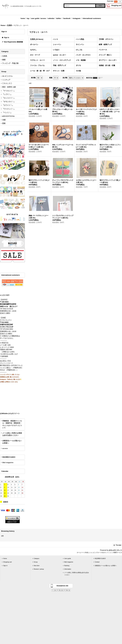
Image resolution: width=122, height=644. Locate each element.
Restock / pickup (39, 569)
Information (68, 569)
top (28, 18)
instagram (76, 18)
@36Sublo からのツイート (10, 413)
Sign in (7, 38)
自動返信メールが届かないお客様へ (12, 442)
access (43, 18)
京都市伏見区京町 (6, 325)
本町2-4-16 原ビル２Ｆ (9, 306)
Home (5, 558)
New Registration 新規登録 (13, 42)
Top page (119, 545)
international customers (92, 18)
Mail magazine (8, 462)
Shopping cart (7, 562)
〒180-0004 (4, 302)
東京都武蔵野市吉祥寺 (8, 304)
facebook (67, 18)
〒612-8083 (4, 322)
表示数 (33, 78)
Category (37, 558)
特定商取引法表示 (9, 457)
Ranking (67, 566)
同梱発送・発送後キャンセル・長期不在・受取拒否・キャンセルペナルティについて (12, 424)
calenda (51, 18)
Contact (97, 562)
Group (36, 562)
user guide (35, 18)
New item (37, 566)
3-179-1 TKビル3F (7, 327)
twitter (59, 18)
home (23, 18)
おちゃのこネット (116, 550)
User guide (68, 558)
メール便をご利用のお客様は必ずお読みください (12, 434)
